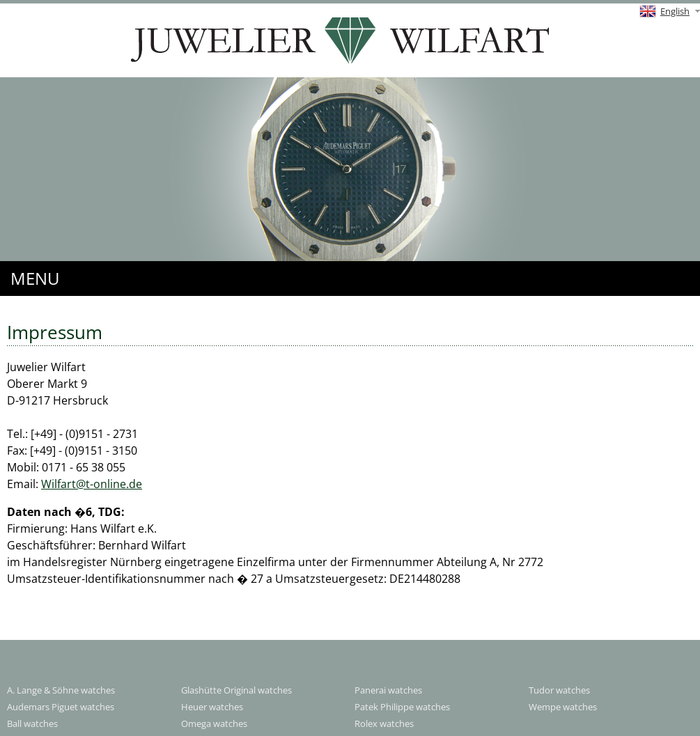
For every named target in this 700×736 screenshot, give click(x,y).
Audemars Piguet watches (61, 707)
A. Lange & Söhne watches (61, 690)
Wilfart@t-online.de (92, 484)
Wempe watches (563, 707)
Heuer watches (212, 707)
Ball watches (32, 723)
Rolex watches (384, 723)
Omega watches (214, 723)
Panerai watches (388, 690)
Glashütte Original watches (236, 690)
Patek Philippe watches (402, 707)
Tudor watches (559, 690)
